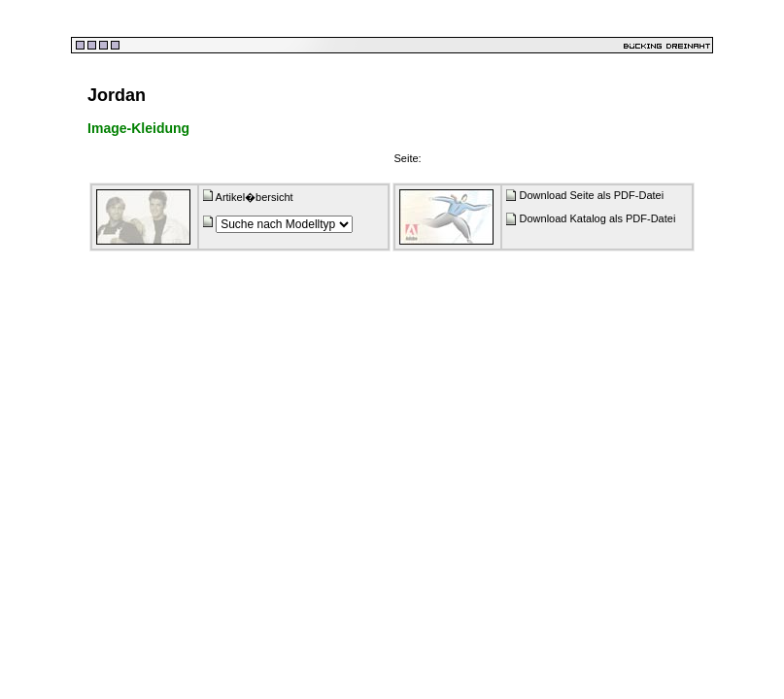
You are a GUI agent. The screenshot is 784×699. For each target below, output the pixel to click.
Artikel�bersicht (255, 197)
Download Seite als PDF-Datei (592, 195)
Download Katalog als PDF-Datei (598, 218)
